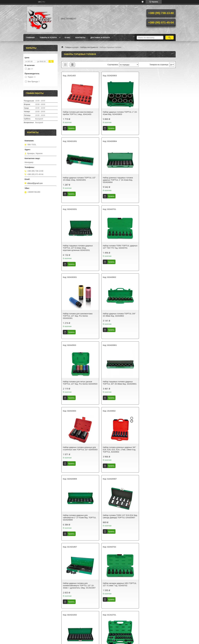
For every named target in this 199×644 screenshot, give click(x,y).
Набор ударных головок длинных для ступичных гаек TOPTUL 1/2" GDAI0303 (118, 316)
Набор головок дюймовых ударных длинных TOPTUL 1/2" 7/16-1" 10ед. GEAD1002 (117, 452)
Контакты (80, 38)
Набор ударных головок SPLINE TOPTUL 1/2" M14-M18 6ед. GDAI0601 (118, 587)
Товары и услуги (48, 38)
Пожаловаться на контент (92, 642)
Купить (71, 128)
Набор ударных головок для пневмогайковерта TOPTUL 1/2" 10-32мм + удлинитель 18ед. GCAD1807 (157, 384)
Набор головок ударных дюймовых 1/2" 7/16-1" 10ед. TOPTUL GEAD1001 (80, 587)
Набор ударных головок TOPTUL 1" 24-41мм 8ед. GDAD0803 (117, 113)
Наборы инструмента (89, 47)
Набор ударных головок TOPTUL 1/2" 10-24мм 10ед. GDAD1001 (157, 113)
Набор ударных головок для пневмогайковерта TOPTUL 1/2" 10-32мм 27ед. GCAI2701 (156, 452)
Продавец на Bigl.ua (99, 639)
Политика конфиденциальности (114, 642)
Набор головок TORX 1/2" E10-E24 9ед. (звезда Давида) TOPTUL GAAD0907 (117, 384)
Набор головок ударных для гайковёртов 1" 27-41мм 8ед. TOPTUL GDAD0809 (79, 384)
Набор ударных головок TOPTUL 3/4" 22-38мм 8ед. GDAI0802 (118, 247)
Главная (30, 38)
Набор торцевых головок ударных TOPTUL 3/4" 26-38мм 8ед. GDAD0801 (78, 316)
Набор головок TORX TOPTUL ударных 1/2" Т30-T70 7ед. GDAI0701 (157, 179)
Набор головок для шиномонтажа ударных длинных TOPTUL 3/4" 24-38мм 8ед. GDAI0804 (156, 520)
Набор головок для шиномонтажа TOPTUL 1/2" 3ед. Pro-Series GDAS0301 (78, 248)
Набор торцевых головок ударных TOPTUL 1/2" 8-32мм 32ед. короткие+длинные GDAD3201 (117, 180)
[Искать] (169, 38)
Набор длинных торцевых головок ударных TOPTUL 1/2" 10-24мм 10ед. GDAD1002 (157, 588)
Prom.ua (110, 637)
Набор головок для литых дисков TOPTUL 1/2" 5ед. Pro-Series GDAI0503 (155, 248)
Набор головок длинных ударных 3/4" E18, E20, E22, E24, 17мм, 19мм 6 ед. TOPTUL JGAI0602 (157, 316)
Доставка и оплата (100, 38)
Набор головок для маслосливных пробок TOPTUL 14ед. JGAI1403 (78, 113)
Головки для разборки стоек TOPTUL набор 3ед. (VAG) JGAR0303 (79, 519)
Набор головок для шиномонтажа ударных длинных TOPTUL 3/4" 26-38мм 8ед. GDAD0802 (117, 520)
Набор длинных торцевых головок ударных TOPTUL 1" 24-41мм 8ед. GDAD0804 (78, 180)
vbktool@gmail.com (35, 183)
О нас (67, 38)
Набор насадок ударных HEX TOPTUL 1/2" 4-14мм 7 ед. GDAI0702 (80, 451)
